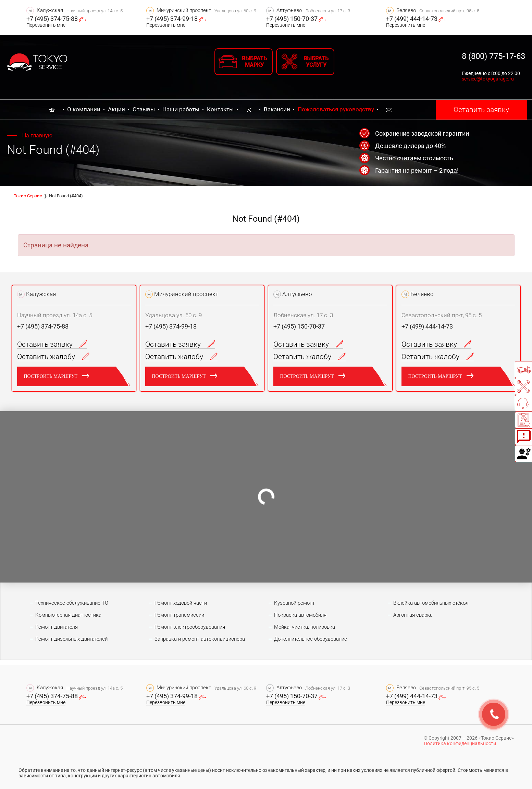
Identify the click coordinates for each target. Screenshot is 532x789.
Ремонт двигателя (57, 627)
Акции (116, 109)
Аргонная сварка (413, 615)
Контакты (220, 109)
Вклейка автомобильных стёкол (431, 603)
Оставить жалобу (53, 357)
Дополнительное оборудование (311, 639)
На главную (37, 135)
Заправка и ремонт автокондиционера (200, 639)
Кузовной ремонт (294, 603)
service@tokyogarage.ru (488, 79)
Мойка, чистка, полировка (305, 627)
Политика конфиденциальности (460, 743)
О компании (84, 109)
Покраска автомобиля (300, 615)
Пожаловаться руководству (336, 109)
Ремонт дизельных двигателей (71, 639)
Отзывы (144, 109)
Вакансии (277, 109)
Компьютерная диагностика (68, 615)
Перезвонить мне (46, 25)
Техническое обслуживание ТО (72, 603)
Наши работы (181, 109)
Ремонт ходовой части (181, 603)
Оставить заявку (481, 110)
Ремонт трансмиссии (179, 615)
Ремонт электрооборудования (190, 627)
